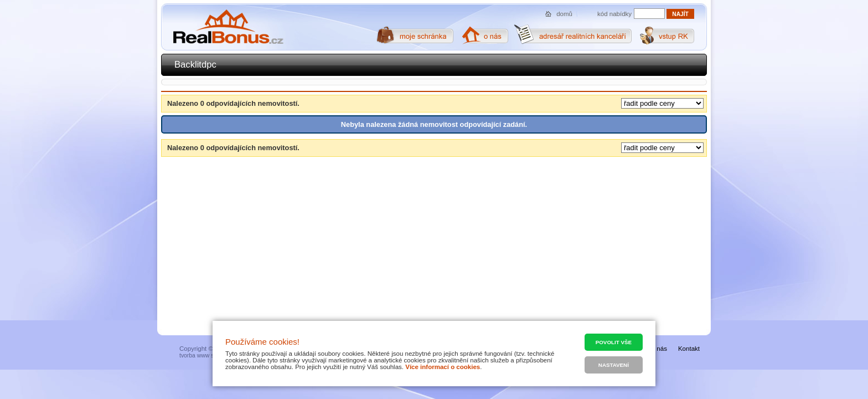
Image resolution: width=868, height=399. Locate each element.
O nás (658, 349)
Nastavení (614, 365)
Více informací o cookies (443, 367)
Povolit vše (614, 342)
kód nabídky (614, 14)
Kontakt (689, 349)
